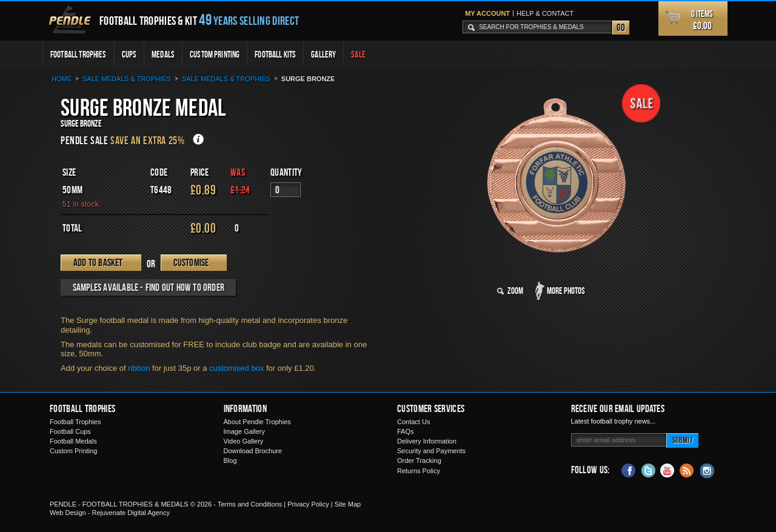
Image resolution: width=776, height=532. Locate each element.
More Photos (566, 291)
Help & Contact (545, 13)
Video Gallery (244, 441)
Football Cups (70, 431)
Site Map (348, 504)
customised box (236, 368)
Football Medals (73, 441)
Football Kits (275, 54)
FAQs (406, 431)
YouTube (667, 470)
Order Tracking (419, 461)
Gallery (323, 54)
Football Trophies (79, 54)
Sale (358, 54)
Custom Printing (215, 54)
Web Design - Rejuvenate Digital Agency (110, 513)
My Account (487, 13)
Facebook (629, 470)
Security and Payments (431, 451)
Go (621, 27)
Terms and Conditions (250, 504)
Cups (129, 54)
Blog (230, 461)
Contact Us (413, 422)
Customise (191, 262)
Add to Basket (98, 262)
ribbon (139, 368)
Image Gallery (244, 431)
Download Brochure (253, 451)
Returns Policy (419, 471)
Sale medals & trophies (127, 79)
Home (62, 79)
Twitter (648, 470)
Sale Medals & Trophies (226, 79)
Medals (163, 54)
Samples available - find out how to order (149, 287)
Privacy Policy (308, 504)
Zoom (515, 291)
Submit (683, 440)
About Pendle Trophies (257, 422)
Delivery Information (427, 441)
